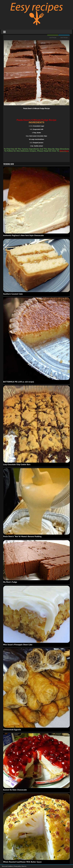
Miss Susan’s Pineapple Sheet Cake (18, 645)
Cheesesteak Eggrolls (12, 730)
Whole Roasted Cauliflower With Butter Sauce (22, 862)
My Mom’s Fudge (10, 582)
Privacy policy (17, 866)
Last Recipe (53, 38)
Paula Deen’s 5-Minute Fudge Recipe (37, 108)
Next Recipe (64, 38)
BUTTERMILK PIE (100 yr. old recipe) (19, 382)
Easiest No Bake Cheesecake (15, 790)
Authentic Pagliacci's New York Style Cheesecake (24, 235)
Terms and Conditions (7, 866)
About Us (24, 866)
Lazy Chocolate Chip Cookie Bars (17, 464)
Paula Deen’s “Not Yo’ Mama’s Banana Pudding (22, 536)
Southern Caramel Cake (13, 294)
